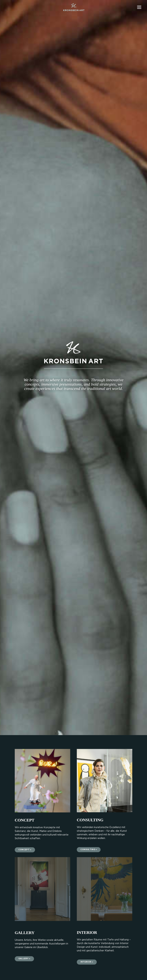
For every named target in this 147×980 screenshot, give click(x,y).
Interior (86, 962)
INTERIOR (87, 932)
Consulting (88, 850)
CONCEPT (25, 820)
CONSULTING (90, 820)
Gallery (25, 933)
